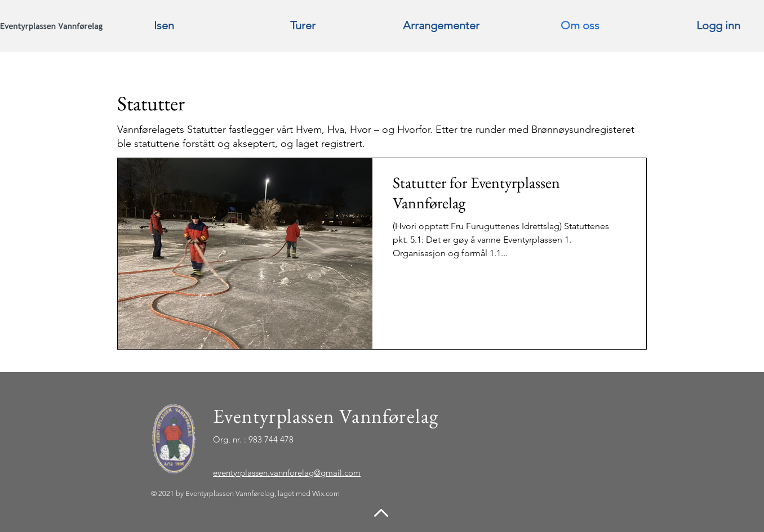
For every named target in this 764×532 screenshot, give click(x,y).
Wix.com (326, 493)
